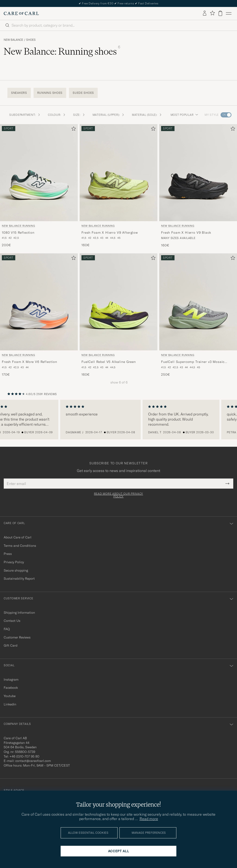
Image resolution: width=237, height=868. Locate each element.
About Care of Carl (18, 537)
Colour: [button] (57, 115)
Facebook (11, 688)
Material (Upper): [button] (109, 115)
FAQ (7, 629)
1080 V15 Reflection (18, 233)
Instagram (11, 679)
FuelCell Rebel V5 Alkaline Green (109, 362)
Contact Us (12, 621)
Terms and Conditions (20, 546)
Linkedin (10, 704)
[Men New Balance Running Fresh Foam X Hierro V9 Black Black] (198, 173)
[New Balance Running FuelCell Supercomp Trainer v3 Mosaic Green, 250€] (198, 315)
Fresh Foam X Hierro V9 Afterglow (110, 233)
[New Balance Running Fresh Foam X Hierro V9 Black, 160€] (198, 186)
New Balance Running (19, 226)
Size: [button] (79, 115)
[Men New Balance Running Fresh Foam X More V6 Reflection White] (39, 302)
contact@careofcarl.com (33, 761)
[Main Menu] (229, 13)
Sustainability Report (19, 579)
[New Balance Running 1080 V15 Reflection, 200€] (39, 186)
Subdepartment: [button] (25, 115)
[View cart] (220, 13)
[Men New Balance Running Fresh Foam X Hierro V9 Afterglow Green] (118, 173)
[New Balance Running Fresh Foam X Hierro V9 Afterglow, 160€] (118, 186)
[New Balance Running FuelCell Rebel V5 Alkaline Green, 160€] (118, 315)
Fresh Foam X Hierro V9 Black (186, 233)
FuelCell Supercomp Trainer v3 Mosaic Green (193, 362)
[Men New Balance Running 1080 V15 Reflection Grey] (39, 173)
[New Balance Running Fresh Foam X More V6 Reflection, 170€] (39, 315)
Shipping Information (19, 613)
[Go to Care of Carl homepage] (21, 13)
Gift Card (11, 645)
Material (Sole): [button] (147, 115)
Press (8, 554)
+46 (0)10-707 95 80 (24, 756)
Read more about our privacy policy (118, 495)
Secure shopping (16, 570)
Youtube (10, 696)
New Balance (13, 40)
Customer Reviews (17, 637)
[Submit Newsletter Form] (227, 484)
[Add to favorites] (73, 130)
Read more (149, 819)
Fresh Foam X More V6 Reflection (30, 362)
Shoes (31, 40)
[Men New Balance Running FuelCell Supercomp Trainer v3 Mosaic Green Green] (198, 302)
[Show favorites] (212, 13)
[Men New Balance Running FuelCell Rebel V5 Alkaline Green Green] (118, 302)
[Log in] (205, 13)
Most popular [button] (184, 115)
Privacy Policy (14, 562)
